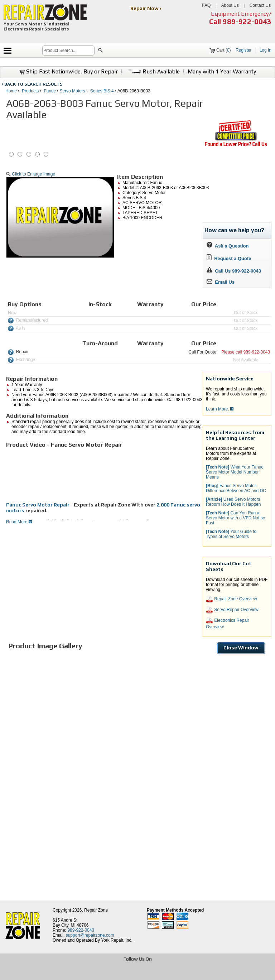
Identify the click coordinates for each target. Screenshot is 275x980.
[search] (68, 51)
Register (244, 50)
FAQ (206, 5)
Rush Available (153, 71)
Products (30, 91)
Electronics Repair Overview (228, 623)
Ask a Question (228, 246)
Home (11, 91)
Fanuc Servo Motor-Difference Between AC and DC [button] (236, 488)
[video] (60, 475)
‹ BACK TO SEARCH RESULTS (32, 84)
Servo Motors (72, 91)
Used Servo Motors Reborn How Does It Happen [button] (233, 502)
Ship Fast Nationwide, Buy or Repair (68, 71)
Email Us (221, 282)
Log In (266, 50)
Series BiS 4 (102, 91)
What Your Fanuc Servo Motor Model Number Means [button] (235, 472)
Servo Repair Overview (232, 610)
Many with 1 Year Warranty (222, 71)
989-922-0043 (247, 21)
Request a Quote (229, 258)
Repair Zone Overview (231, 599)
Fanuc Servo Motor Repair (38, 505)
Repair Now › (146, 8)
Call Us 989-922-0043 (238, 271)
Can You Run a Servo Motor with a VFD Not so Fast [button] (235, 518)
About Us (230, 5)
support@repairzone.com (90, 935)
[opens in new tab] (85, 974)
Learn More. (220, 409)
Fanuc (50, 91)
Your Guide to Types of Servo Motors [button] (231, 534)
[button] (100, 51)
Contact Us (260, 5)
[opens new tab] (236, 146)
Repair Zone (96, 910)
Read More (19, 522)
